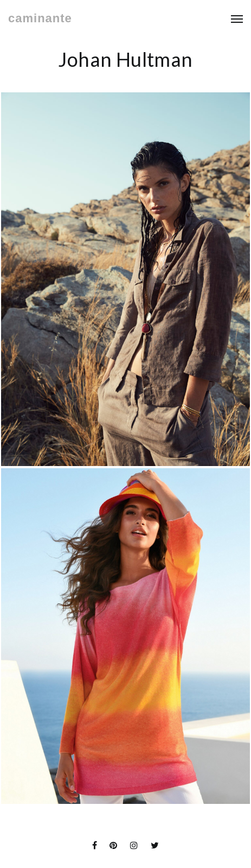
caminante (40, 18)
